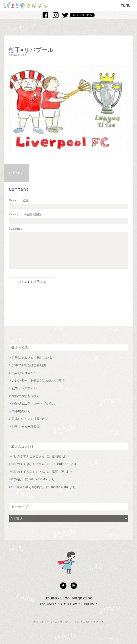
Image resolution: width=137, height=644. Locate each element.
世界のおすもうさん (26, 403)
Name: (20, 201)
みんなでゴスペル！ (26, 380)
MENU (126, 6)
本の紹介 (17, 486)
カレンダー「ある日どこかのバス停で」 (40, 387)
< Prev (16, 173)
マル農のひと (21, 418)
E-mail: (26, 215)
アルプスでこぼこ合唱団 (29, 372)
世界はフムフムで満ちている (32, 364)
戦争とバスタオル (24, 395)
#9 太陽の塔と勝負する (27, 494)
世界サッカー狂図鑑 (26, 433)
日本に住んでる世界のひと (30, 426)
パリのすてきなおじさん (28, 463)
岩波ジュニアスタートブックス (33, 410)
